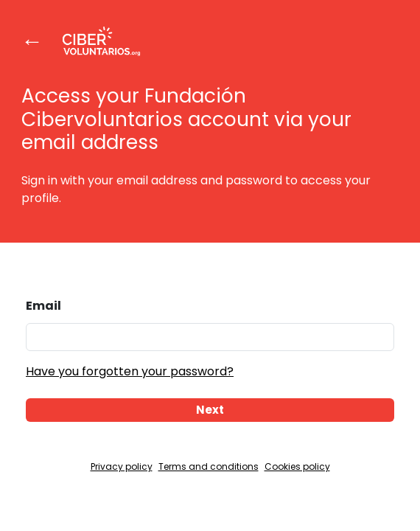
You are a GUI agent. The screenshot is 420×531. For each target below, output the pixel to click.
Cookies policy (297, 466)
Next (210, 410)
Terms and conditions (209, 466)
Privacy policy (122, 466)
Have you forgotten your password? (130, 371)
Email (43, 306)
